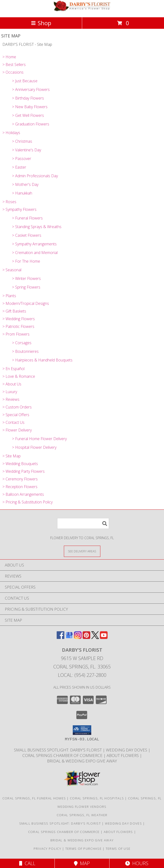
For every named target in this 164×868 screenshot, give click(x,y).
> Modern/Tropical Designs (26, 303)
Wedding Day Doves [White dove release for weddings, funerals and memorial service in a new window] (127, 750)
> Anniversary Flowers (31, 89)
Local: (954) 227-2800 (82, 675)
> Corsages (22, 343)
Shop (41, 23)
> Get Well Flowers (28, 115)
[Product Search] (83, 523)
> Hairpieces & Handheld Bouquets (42, 360)
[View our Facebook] (61, 637)
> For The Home (26, 261)
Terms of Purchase (83, 849)
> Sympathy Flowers (19, 209)
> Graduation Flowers (31, 124)
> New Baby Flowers (30, 107)
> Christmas (22, 141)
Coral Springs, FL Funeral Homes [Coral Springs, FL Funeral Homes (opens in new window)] (34, 798)
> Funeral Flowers (27, 218)
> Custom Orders (17, 407)
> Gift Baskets (14, 311)
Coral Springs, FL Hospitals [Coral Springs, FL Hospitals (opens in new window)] (97, 798)
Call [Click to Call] (27, 863)
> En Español (13, 369)
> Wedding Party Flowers (24, 471)
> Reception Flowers (20, 487)
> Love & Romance (19, 376)
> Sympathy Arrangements (34, 244)
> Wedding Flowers (19, 319)
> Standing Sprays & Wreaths (37, 227)
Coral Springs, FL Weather (82, 815)
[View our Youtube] (104, 637)
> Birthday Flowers (28, 98)
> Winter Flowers (26, 278)
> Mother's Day (25, 184)
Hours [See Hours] (137, 863)
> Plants (9, 296)
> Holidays (11, 133)
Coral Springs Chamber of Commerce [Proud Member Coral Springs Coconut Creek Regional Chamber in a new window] (63, 755)
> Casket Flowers (27, 235)
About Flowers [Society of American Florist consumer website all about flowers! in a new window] (123, 755)
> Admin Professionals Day (35, 176)
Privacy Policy (47, 849)
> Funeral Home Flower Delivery (39, 439)
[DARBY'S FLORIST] (82, 10)
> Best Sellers (14, 65)
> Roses (9, 202)
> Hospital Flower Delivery (34, 447)
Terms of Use (118, 849)
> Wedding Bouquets (20, 464)
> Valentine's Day (27, 150)
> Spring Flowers (26, 287)
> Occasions (13, 72)
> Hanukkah (22, 193)
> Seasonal (12, 270)
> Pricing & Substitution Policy (27, 502)
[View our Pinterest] (86, 637)
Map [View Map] (82, 863)
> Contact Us (13, 422)
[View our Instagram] (78, 637)
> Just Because (25, 81)
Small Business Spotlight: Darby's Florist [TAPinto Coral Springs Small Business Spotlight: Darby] (58, 750)
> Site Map (12, 456)
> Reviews (11, 399)
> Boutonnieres (25, 351)
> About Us (12, 384)
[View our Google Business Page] (69, 637)
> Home (9, 57)
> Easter (19, 167)
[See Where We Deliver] (82, 551)
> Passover (22, 159)
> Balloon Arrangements (23, 494)
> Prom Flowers (16, 334)
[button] (82, 730)
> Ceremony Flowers (20, 479)
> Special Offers (16, 415)
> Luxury (10, 392)
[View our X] (95, 637)
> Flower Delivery (17, 430)
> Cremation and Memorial (35, 253)
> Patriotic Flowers (18, 326)
